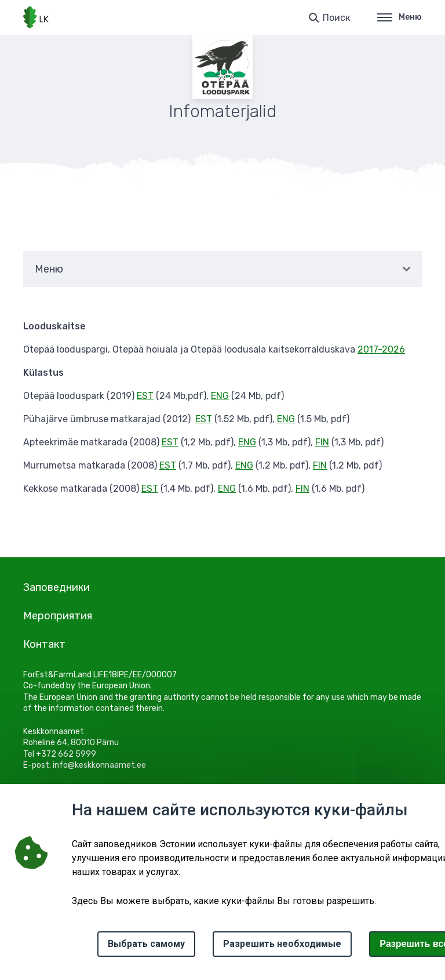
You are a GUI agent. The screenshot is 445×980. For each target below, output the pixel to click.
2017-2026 (381, 349)
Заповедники (56, 587)
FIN (322, 442)
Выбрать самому (146, 944)
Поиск (336, 18)
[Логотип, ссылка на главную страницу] (36, 17)
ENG (220, 396)
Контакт (44, 644)
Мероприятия (58, 616)
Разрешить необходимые (282, 944)
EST (145, 396)
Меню (400, 17)
